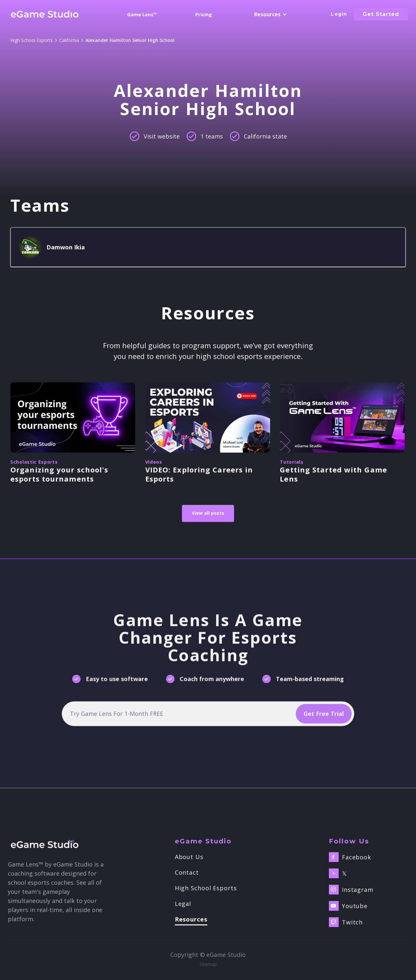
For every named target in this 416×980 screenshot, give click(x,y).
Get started (381, 14)
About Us (189, 857)
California (69, 40)
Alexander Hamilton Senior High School (130, 40)
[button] (270, 14)
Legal (183, 904)
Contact (187, 872)
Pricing (204, 14)
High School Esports (32, 40)
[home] (45, 14)
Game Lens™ (142, 14)
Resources (191, 920)
